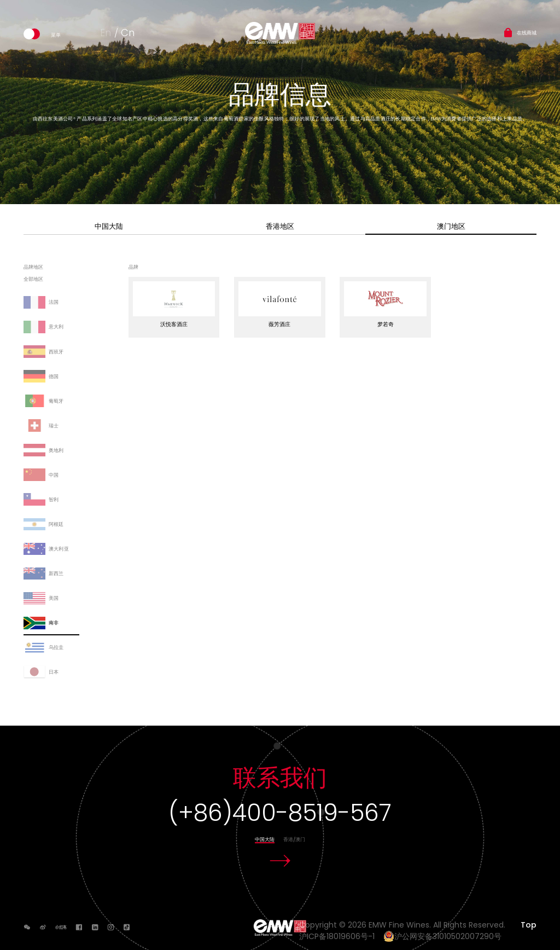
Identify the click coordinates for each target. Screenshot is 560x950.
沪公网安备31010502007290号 (442, 936)
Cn (128, 33)
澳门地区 (451, 226)
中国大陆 (109, 226)
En (106, 33)
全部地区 (33, 280)
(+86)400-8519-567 (280, 813)
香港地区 (280, 226)
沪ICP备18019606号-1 (340, 936)
